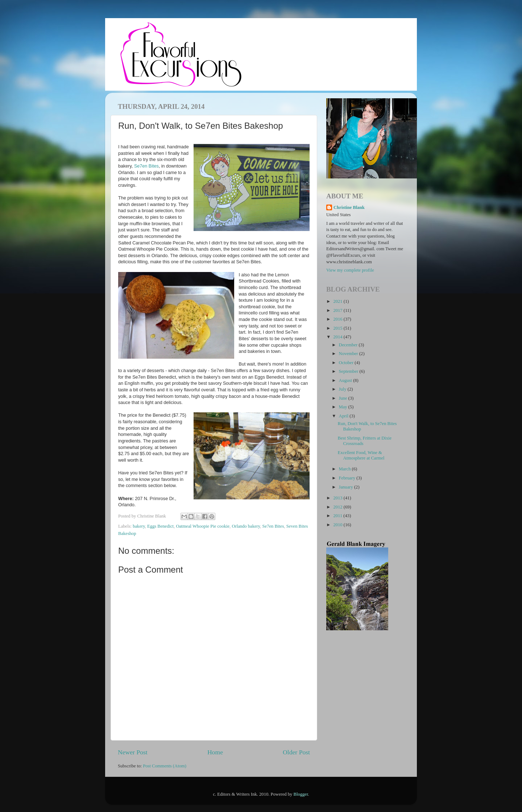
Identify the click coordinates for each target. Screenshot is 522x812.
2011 (338, 516)
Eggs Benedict (160, 526)
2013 (338, 498)
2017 (338, 310)
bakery (139, 526)
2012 (338, 507)
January (347, 487)
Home (215, 752)
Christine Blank (349, 207)
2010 (338, 525)
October (347, 363)
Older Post (296, 752)
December (349, 345)
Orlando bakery (246, 526)
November (349, 354)
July (343, 389)
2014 (338, 337)
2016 (338, 319)
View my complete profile (350, 270)
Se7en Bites (146, 166)
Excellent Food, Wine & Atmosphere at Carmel (361, 455)
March (345, 469)
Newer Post (133, 752)
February (348, 478)
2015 (338, 328)
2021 (338, 301)
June (344, 398)
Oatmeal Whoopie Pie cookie (203, 526)
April (344, 416)
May (344, 407)
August (346, 380)
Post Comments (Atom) (165, 766)
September (349, 371)
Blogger (301, 794)
